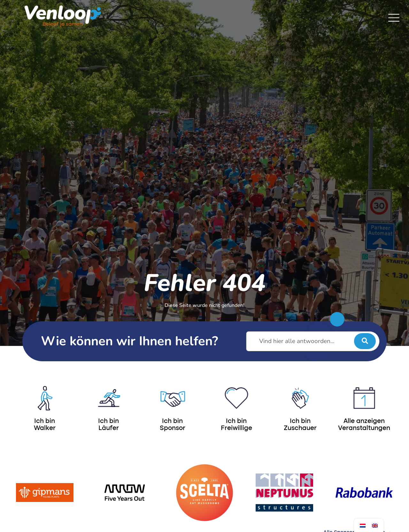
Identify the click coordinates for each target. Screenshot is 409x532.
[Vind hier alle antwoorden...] (313, 341)
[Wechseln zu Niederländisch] (363, 525)
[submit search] (365, 341)
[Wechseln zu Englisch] (375, 525)
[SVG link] (394, 18)
